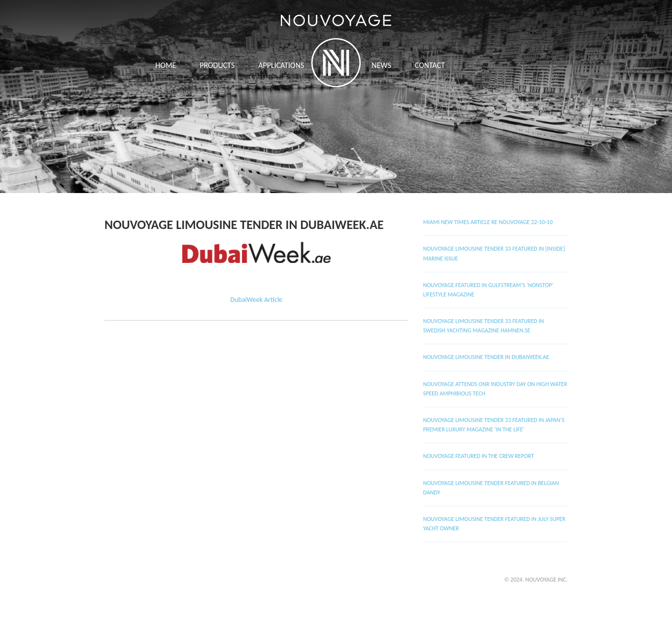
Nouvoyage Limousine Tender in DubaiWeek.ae (244, 225)
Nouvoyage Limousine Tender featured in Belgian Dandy (491, 488)
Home (166, 65)
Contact (430, 65)
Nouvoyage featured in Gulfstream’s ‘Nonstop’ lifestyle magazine (488, 290)
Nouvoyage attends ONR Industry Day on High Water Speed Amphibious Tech (495, 389)
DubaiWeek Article (257, 300)
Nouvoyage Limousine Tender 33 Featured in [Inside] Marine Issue (494, 253)
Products (217, 65)
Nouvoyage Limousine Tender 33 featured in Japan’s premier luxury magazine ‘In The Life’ (494, 425)
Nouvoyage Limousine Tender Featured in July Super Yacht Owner (494, 524)
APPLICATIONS (281, 65)
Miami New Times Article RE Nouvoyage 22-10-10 (488, 222)
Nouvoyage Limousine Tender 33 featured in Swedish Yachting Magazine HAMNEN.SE (484, 326)
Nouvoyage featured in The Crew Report (479, 456)
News (381, 65)
